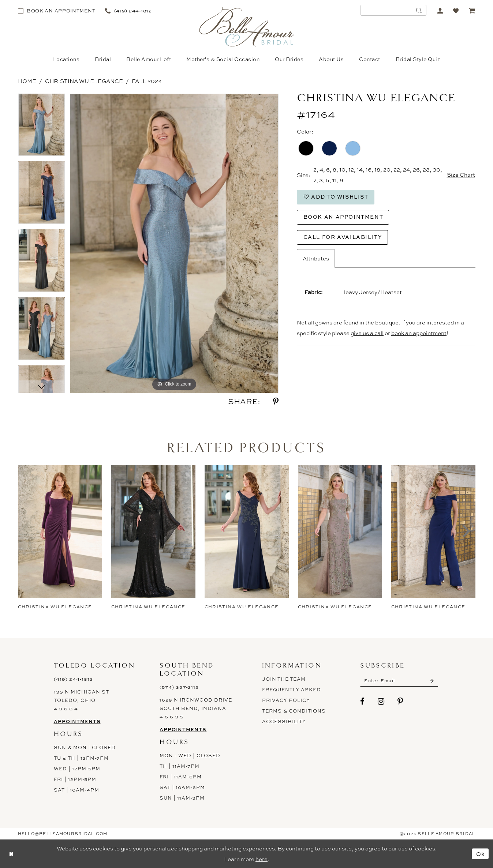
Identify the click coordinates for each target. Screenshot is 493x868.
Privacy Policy (286, 700)
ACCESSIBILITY (284, 721)
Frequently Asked (292, 689)
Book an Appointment (343, 217)
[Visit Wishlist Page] (456, 10)
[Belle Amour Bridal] (246, 27)
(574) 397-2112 (179, 687)
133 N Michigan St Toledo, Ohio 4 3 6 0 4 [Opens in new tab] (81, 700)
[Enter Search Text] (393, 10)
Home (27, 81)
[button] (440, 10)
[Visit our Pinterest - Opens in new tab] (400, 701)
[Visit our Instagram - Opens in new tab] (381, 701)
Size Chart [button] (461, 175)
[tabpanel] (42, 128)
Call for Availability (343, 237)
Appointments (77, 721)
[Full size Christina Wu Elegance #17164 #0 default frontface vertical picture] (174, 243)
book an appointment (419, 333)
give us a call (367, 333)
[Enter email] (399, 681)
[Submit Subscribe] (432, 681)
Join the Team (284, 679)
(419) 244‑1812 (73, 679)
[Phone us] (129, 10)
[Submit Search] (419, 10)
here (262, 859)
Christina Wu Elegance (84, 81)
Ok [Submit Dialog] (481, 854)
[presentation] (60, 531)
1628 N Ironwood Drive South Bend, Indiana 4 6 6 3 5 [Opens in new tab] (196, 708)
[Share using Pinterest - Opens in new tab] (276, 401)
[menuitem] (57, 10)
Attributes (316, 258)
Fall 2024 (147, 81)
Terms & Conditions (294, 711)
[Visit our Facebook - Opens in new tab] (363, 701)
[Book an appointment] (57, 10)
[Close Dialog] (11, 854)
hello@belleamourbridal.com (63, 834)
